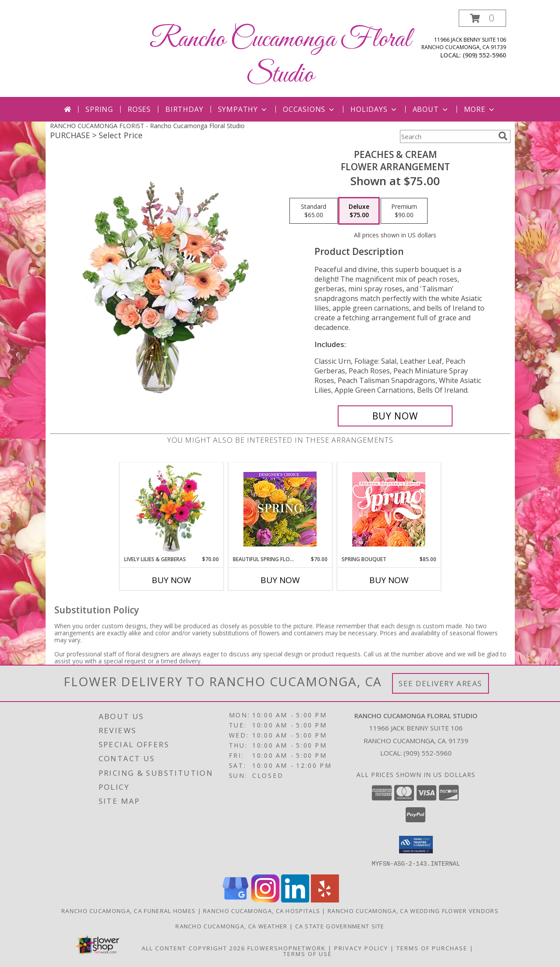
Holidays (374, 109)
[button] (482, 18)
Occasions (309, 109)
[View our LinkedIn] (295, 900)
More (480, 109)
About (431, 109)
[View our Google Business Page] (235, 900)
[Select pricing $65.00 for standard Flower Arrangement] (314, 211)
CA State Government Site (340, 926)
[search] (503, 136)
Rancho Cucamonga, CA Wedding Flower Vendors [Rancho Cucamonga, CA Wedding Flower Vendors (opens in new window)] (413, 910)
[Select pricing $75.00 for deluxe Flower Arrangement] (359, 211)
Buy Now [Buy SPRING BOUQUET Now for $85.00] (389, 580)
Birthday (184, 109)
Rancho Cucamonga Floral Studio (280, 57)
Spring (99, 109)
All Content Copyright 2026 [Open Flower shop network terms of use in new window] (193, 948)
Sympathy (243, 109)
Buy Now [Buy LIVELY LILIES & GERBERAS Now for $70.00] (171, 580)
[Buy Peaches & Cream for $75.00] (395, 416)
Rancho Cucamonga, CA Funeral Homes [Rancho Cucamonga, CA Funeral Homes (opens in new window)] (128, 910)
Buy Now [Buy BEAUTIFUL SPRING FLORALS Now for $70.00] (280, 580)
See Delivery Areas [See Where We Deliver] (441, 683)
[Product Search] (447, 136)
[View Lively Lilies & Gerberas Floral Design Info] (171, 509)
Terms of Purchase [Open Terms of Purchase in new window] (432, 948)
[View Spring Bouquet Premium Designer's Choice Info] (389, 509)
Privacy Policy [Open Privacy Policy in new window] (361, 948)
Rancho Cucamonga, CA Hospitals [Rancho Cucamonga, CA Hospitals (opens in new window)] (262, 910)
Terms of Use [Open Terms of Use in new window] (308, 953)
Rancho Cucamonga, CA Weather (231, 926)
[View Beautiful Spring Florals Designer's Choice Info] (280, 509)
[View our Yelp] (325, 900)
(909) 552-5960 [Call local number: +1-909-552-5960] (484, 55)
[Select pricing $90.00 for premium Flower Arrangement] (404, 211)
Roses (139, 109)
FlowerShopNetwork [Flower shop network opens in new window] (287, 948)
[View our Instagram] (265, 900)
